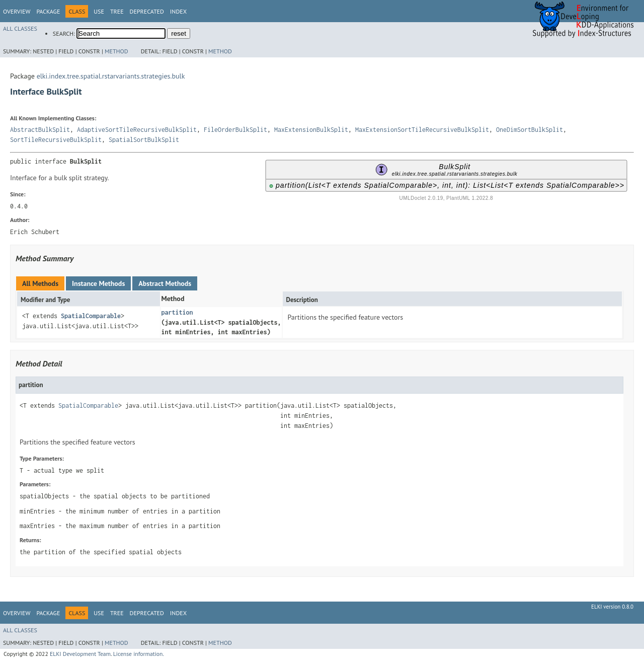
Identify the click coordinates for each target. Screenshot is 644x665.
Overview (17, 11)
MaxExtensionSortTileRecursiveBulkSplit (422, 130)
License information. (139, 654)
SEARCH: (64, 33)
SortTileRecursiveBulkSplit (56, 140)
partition (177, 312)
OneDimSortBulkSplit (530, 130)
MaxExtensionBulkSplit (311, 130)
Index (178, 11)
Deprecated (147, 11)
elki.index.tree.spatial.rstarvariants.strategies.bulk (111, 76)
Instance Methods (98, 283)
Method (116, 51)
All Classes (20, 28)
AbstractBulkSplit (40, 130)
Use (99, 11)
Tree (117, 11)
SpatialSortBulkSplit (144, 140)
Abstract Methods (165, 283)
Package (48, 11)
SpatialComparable (91, 316)
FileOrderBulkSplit (235, 130)
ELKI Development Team (80, 654)
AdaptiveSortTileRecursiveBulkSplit (137, 130)
